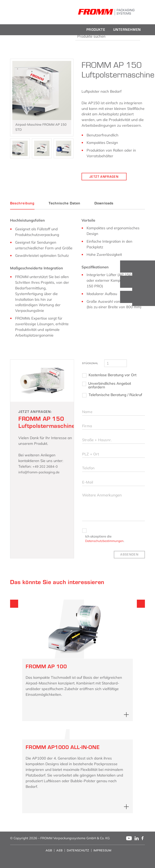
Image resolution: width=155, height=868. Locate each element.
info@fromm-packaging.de (41, 473)
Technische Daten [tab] (64, 204)
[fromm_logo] (38, 12)
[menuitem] (96, 30)
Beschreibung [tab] (22, 204)
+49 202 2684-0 (47, 467)
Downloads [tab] (104, 204)
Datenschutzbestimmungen (106, 547)
